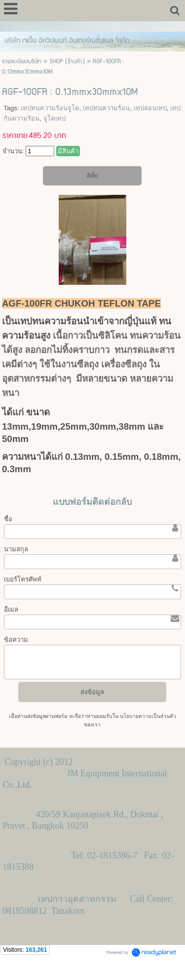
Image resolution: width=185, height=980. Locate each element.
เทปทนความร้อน (106, 108)
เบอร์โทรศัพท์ (23, 579)
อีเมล (11, 609)
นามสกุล (16, 549)
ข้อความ (16, 640)
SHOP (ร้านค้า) (67, 62)
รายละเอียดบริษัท (22, 62)
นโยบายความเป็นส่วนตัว (147, 716)
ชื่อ (8, 519)
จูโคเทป (55, 118)
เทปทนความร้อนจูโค (50, 108)
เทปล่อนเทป (150, 108)
